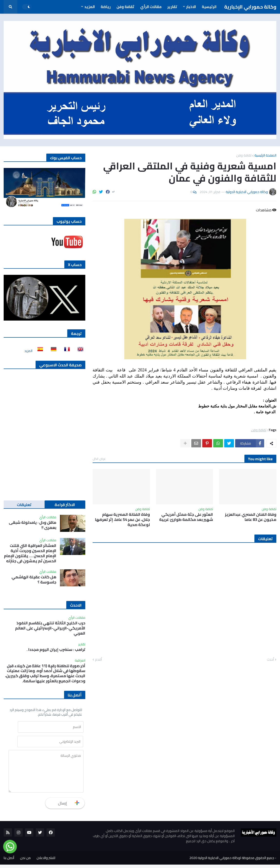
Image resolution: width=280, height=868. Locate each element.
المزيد (28, 351)
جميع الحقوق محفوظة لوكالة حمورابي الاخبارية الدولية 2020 (232, 861)
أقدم (98, 660)
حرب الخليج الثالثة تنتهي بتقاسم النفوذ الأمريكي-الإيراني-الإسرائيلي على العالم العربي (50, 628)
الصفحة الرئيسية (265, 155)
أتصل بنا (9, 861)
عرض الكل (99, 459)
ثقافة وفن (244, 155)
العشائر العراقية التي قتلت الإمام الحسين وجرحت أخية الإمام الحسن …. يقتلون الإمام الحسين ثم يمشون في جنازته (30, 553)
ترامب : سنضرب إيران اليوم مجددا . (56, 650)
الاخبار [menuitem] (191, 7)
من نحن (25, 861)
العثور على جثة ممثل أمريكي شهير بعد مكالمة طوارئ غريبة (186, 517)
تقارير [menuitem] (172, 7)
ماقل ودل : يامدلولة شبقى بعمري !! (33, 525)
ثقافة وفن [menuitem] (125, 7)
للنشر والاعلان (46, 861)
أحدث (270, 660)
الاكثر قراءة (65, 505)
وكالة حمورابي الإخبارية (250, 7)
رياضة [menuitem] (106, 7)
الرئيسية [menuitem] (209, 7)
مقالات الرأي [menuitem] (151, 7)
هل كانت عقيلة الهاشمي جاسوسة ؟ (34, 580)
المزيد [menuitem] (90, 7)
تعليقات (24, 505)
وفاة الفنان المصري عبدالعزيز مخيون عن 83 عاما (251, 517)
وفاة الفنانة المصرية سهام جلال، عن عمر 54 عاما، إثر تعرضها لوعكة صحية (122, 519)
